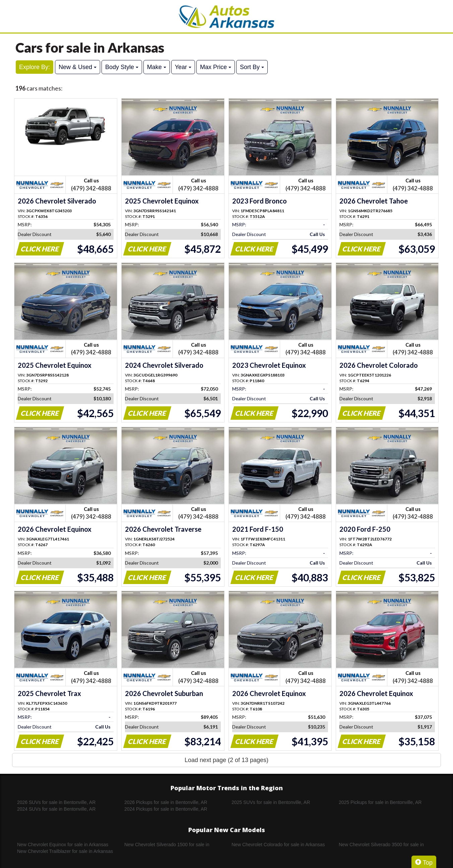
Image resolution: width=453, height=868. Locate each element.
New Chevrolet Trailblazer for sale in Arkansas (65, 851)
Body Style (122, 67)
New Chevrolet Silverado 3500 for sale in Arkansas (381, 845)
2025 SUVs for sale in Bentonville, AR (271, 802)
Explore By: (35, 67)
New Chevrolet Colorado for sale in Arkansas (278, 845)
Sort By (252, 67)
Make (157, 67)
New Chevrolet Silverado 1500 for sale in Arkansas (167, 845)
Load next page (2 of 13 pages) (226, 760)
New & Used (78, 67)
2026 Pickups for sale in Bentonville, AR (166, 802)
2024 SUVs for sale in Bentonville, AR (56, 809)
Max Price (216, 67)
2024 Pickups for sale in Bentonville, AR (166, 809)
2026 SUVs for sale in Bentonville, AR (56, 802)
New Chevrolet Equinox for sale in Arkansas (63, 845)
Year (183, 67)
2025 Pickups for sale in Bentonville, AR (380, 802)
